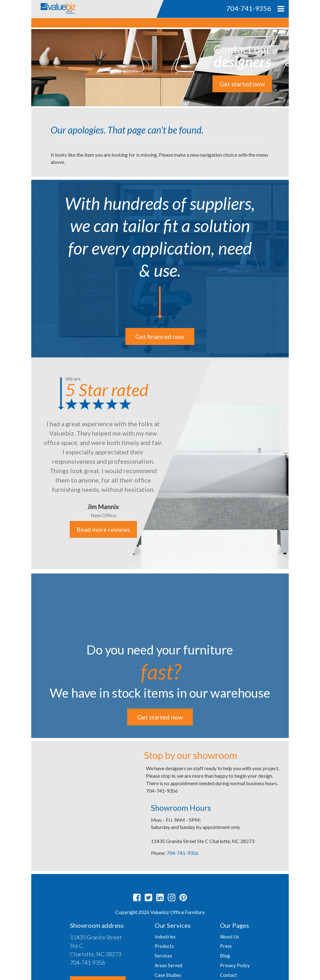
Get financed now (160, 336)
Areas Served (168, 965)
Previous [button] (27, 464)
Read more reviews (103, 529)
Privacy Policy (235, 965)
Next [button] (293, 464)
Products (164, 946)
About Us (230, 937)
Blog (225, 956)
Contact (228, 975)
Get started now (242, 84)
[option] (160, 463)
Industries (165, 937)
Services (163, 956)
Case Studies (168, 975)
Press (226, 946)
